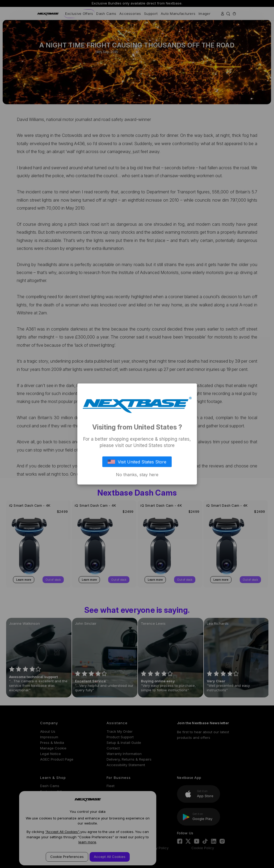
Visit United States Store (137, 462)
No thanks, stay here (137, 474)
